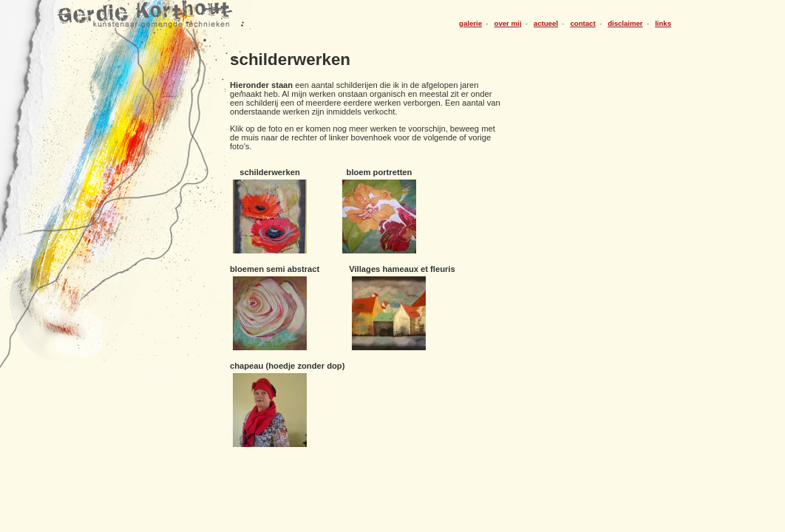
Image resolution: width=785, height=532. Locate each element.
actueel (546, 23)
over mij (508, 23)
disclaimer (625, 23)
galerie (470, 23)
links (663, 23)
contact (582, 23)
